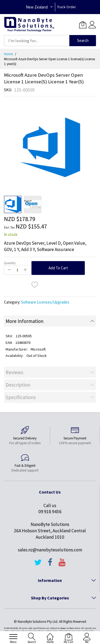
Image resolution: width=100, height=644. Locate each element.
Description (18, 385)
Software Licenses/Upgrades (45, 302)
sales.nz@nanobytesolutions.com (50, 550)
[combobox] (37, 41)
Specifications (21, 397)
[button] (33, 204)
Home (8, 54)
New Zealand (37, 7)
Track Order (67, 7)
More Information (25, 321)
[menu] (13, 637)
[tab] (50, 321)
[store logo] (29, 25)
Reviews (14, 372)
